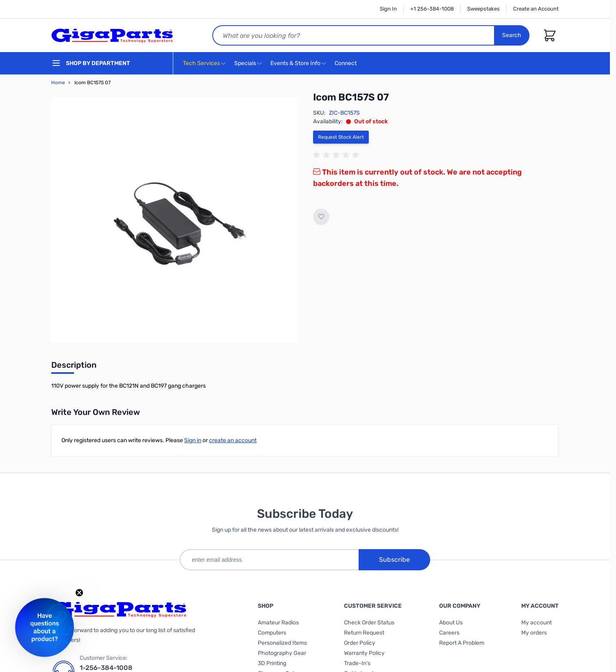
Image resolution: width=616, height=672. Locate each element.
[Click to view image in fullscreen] (174, 220)
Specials (245, 63)
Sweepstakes (483, 9)
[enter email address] (269, 560)
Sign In (388, 9)
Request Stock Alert (341, 137)
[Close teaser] (79, 593)
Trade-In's (357, 663)
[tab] (74, 367)
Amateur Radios (278, 623)
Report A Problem (462, 643)
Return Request (364, 633)
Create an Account (536, 9)
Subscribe (394, 560)
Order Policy (360, 643)
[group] (337, 155)
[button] (45, 627)
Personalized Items (282, 643)
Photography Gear (282, 653)
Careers (449, 633)
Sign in (193, 440)
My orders (534, 633)
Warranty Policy (364, 653)
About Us (451, 623)
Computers (272, 633)
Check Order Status (369, 623)
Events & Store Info (295, 63)
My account (537, 623)
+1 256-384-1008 (432, 9)
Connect (347, 64)
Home (58, 83)
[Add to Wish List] (321, 217)
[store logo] (112, 35)
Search (512, 35)
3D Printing (272, 663)
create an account (233, 440)
